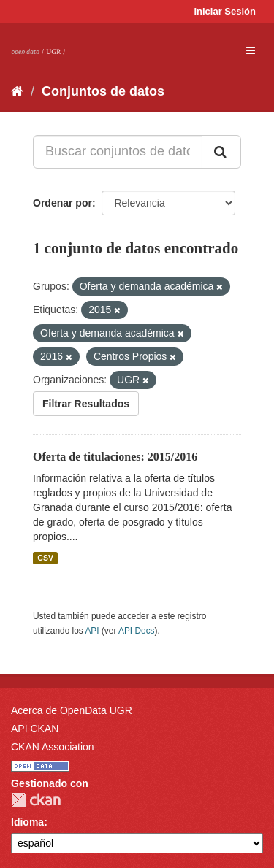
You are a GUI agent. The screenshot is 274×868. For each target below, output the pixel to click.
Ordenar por (62, 203)
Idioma (27, 822)
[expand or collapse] (251, 50)
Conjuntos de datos (103, 91)
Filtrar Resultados (86, 404)
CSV (45, 558)
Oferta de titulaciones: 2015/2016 (115, 457)
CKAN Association (53, 747)
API (92, 631)
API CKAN (35, 729)
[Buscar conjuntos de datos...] (118, 152)
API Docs (137, 631)
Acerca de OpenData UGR (72, 710)
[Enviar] (221, 152)
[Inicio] (17, 91)
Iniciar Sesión (225, 11)
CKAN (36, 800)
